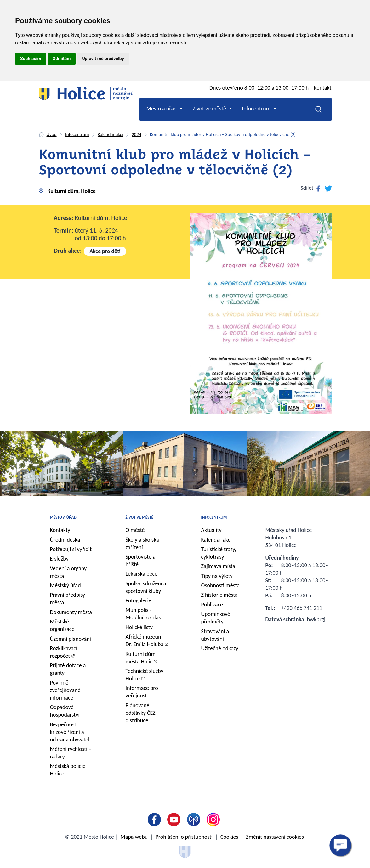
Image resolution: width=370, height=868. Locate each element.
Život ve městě (139, 517)
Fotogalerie (139, 600)
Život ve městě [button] (210, 109)
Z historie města (219, 595)
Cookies (229, 837)
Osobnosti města (220, 585)
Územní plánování (71, 639)
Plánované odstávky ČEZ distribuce (141, 713)
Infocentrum (77, 134)
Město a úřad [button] (162, 109)
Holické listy (139, 627)
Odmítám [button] (62, 59)
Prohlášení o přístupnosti (184, 837)
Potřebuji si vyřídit (71, 549)
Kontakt (322, 88)
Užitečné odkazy (220, 648)
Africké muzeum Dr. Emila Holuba (145, 640)
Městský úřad (65, 585)
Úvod (52, 134)
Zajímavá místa (218, 566)
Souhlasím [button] (31, 59)
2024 (136, 134)
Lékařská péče (142, 574)
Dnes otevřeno (259, 88)
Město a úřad (63, 517)
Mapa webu (134, 837)
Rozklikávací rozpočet (64, 652)
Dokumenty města (71, 612)
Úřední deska (65, 540)
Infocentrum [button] (257, 109)
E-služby (59, 559)
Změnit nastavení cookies (275, 837)
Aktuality (211, 530)
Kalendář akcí (110, 134)
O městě (135, 530)
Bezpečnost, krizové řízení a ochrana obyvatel (70, 732)
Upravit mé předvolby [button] (103, 59)
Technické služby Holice (145, 675)
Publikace (212, 605)
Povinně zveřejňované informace (65, 690)
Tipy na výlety (217, 576)
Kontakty (60, 530)
